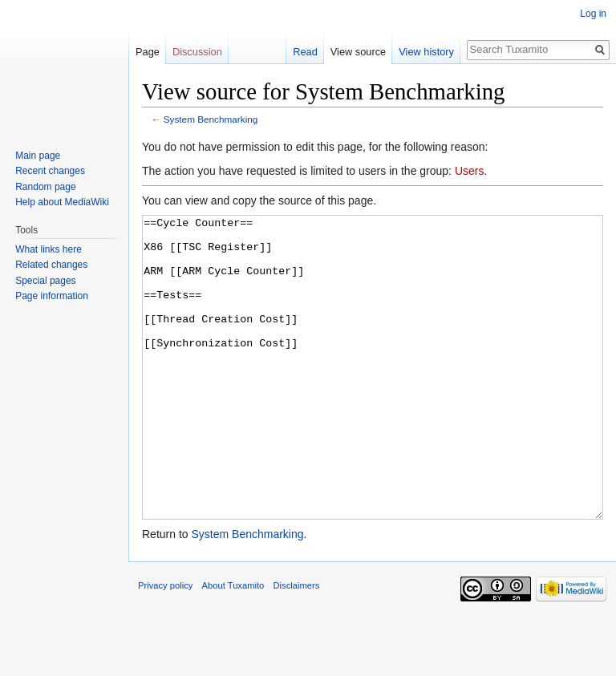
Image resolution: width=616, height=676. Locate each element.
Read (305, 52)
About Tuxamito (233, 646)
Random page (45, 187)
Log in (593, 14)
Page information (52, 296)
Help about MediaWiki (62, 202)
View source (358, 52)
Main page (38, 156)
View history (426, 52)
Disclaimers (297, 646)
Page (148, 52)
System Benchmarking (211, 119)
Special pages (45, 281)
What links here (49, 249)
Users (470, 171)
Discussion (197, 52)
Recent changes (50, 171)
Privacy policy (165, 646)
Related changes (51, 265)
